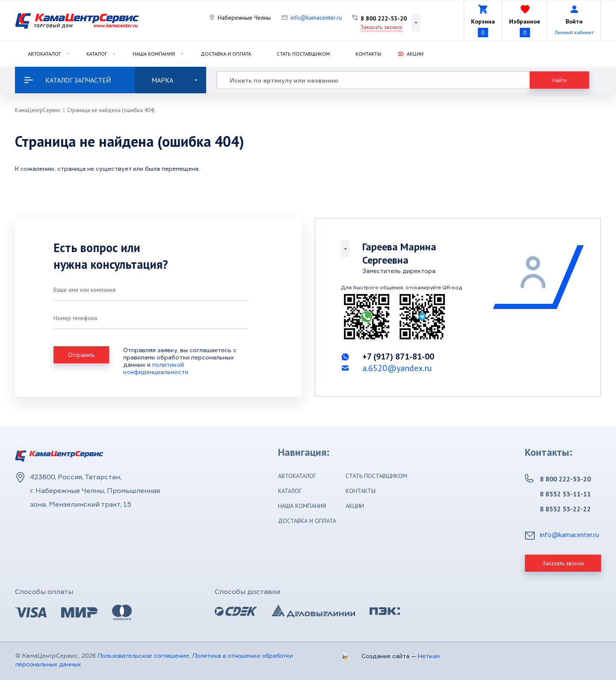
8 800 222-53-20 (384, 18)
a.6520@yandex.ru (397, 368)
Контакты (368, 54)
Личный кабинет (574, 32)
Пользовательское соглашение (143, 655)
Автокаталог (44, 54)
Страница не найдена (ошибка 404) (111, 110)
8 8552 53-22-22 (565, 509)
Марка (175, 80)
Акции (415, 54)
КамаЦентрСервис (38, 110)
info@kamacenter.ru (316, 18)
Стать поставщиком (303, 54)
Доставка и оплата (226, 54)
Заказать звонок (381, 27)
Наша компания (154, 54)
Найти (559, 80)
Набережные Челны (244, 18)
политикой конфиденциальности (156, 368)
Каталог (97, 54)
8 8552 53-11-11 (565, 494)
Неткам (429, 656)
